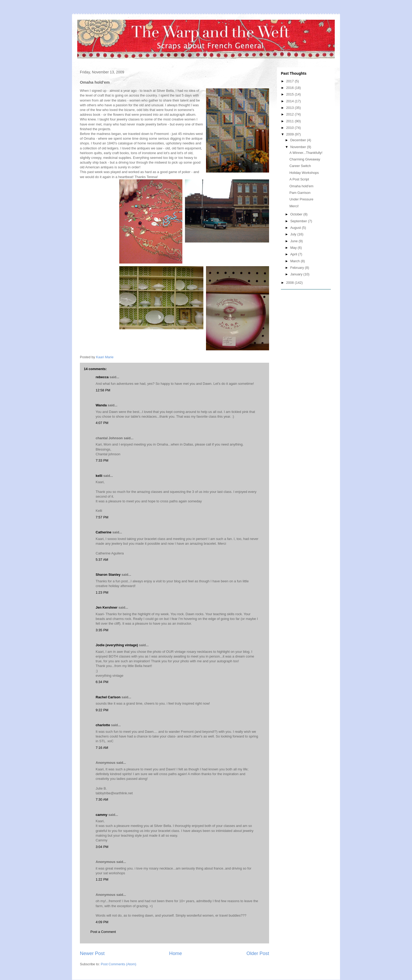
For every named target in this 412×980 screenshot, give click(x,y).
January (297, 274)
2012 (290, 114)
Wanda (101, 405)
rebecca (102, 377)
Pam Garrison (300, 193)
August (296, 228)
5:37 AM (102, 560)
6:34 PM (102, 682)
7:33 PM (102, 460)
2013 (290, 108)
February (298, 268)
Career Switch (300, 166)
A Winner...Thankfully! (306, 153)
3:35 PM (102, 630)
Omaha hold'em (301, 186)
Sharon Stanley (108, 575)
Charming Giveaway (305, 159)
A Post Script (299, 179)
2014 (290, 101)
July (294, 234)
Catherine (104, 532)
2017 (290, 81)
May (294, 248)
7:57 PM (102, 517)
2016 (290, 88)
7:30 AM (102, 799)
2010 (290, 128)
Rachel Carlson (108, 697)
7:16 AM (102, 748)
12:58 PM (103, 390)
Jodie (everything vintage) (117, 645)
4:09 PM (102, 922)
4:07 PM (102, 423)
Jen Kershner (107, 607)
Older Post (258, 953)
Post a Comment (103, 932)
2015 (290, 94)
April (294, 254)
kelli (99, 476)
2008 (290, 283)
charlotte (103, 725)
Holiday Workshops (304, 173)
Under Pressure (301, 199)
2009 (290, 134)
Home (176, 953)
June (295, 241)
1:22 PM (102, 879)
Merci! (294, 206)
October (297, 214)
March (296, 261)
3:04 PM (102, 847)
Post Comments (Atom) (119, 964)
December (299, 140)
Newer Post (92, 953)
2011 (290, 121)
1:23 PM (102, 592)
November (299, 147)
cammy (102, 815)
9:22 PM (102, 710)
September (299, 221)
